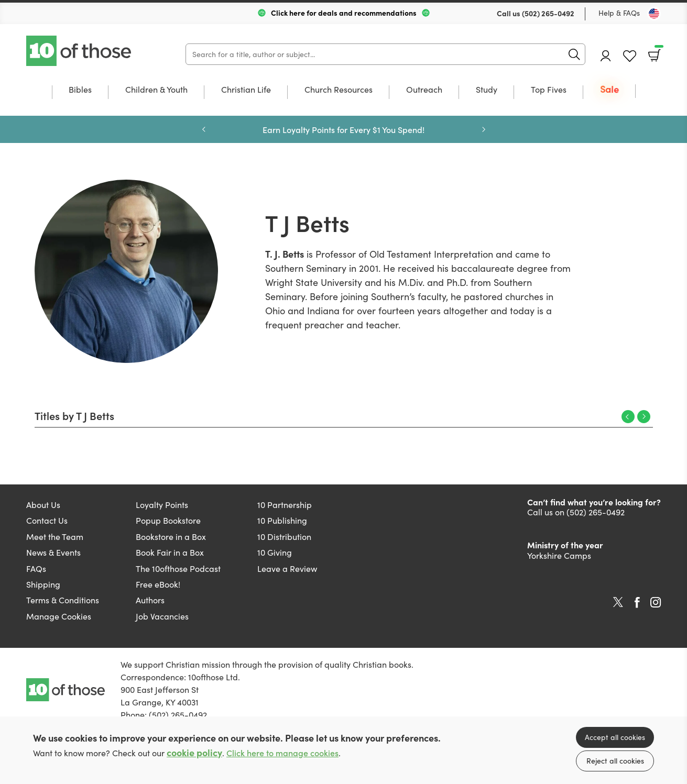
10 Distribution (284, 537)
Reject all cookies (615, 761)
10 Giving (275, 552)
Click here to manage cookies (282, 753)
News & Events (53, 552)
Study (487, 90)
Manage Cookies (59, 616)
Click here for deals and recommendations (344, 13)
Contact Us (47, 520)
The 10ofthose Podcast (178, 568)
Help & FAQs (619, 13)
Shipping (43, 584)
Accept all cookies (615, 737)
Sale (609, 90)
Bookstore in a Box (171, 537)
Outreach (424, 90)
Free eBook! (158, 584)
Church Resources (339, 90)
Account (606, 56)
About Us (43, 505)
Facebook (637, 603)
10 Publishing (282, 520)
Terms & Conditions (63, 600)
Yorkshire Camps (559, 555)
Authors (150, 600)
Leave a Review (287, 568)
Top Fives (549, 90)
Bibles (80, 90)
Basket (658, 52)
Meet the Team (55, 537)
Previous (204, 129)
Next (484, 129)
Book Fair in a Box (170, 552)
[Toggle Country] (654, 14)
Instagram (656, 602)
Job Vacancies (162, 616)
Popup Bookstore (168, 520)
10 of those (80, 51)
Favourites (630, 56)
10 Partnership (285, 505)
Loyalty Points (162, 505)
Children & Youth (156, 90)
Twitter (618, 602)
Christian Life (246, 90)
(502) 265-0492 (548, 13)
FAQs (36, 568)
